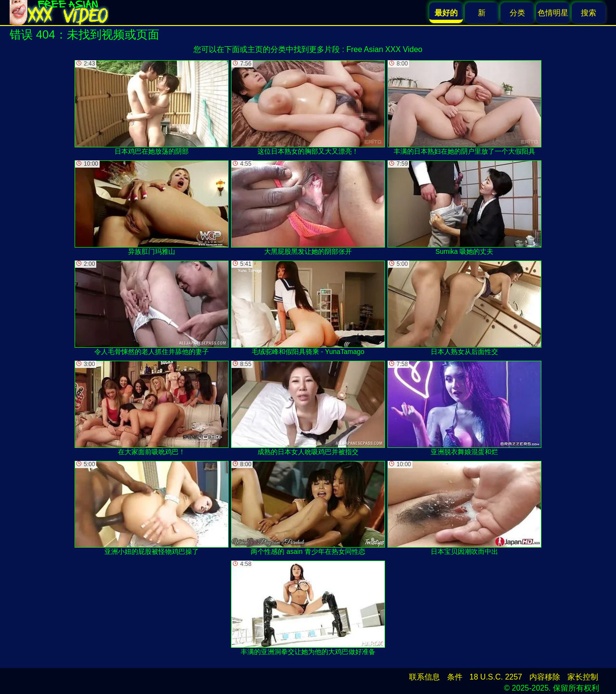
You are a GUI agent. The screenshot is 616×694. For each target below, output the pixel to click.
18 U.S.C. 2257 (496, 677)
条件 (455, 677)
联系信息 (424, 677)
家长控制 (583, 677)
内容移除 (545, 677)
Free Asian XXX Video (385, 49)
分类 (517, 13)
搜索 (589, 13)
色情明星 (553, 13)
